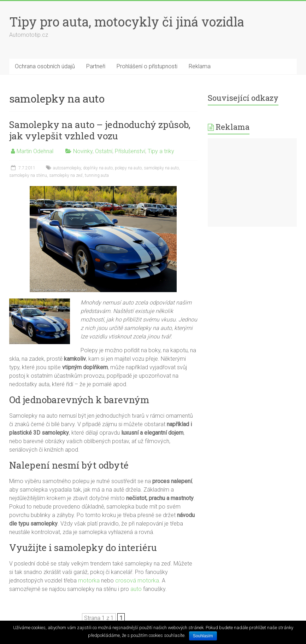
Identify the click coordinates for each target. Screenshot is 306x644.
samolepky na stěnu (28, 175)
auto (136, 589)
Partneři (96, 66)
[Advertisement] (252, 182)
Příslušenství (130, 151)
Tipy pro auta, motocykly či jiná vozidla (127, 22)
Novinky (83, 151)
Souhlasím (203, 636)
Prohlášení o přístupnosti (147, 66)
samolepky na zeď (66, 175)
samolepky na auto (161, 168)
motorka (89, 581)
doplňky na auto (98, 168)
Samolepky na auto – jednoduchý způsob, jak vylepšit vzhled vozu (100, 130)
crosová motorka (137, 581)
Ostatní (104, 151)
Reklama (200, 66)
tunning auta (97, 175)
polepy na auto (128, 168)
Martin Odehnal (35, 151)
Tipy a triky (161, 151)
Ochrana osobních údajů (45, 66)
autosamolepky (67, 168)
